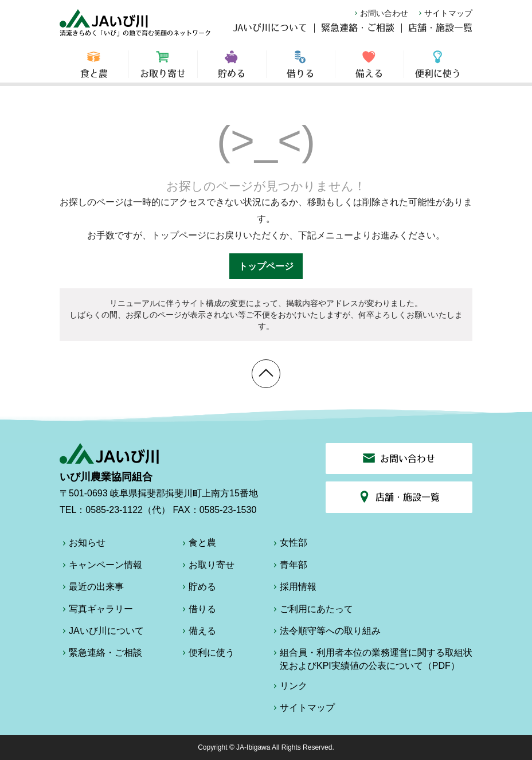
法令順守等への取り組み (326, 633)
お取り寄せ (163, 69)
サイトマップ (444, 13)
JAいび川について (270, 32)
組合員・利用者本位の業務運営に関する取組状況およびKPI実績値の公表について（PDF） (371, 659)
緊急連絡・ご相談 (358, 32)
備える (369, 69)
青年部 (289, 567)
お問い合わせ (380, 13)
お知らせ (83, 544)
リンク (289, 688)
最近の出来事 (92, 589)
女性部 (289, 544)
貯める (232, 69)
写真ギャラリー (96, 611)
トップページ (266, 266)
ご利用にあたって (312, 611)
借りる (301, 69)
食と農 (94, 69)
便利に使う (438, 69)
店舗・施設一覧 (440, 32)
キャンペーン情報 (101, 567)
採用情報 (294, 589)
